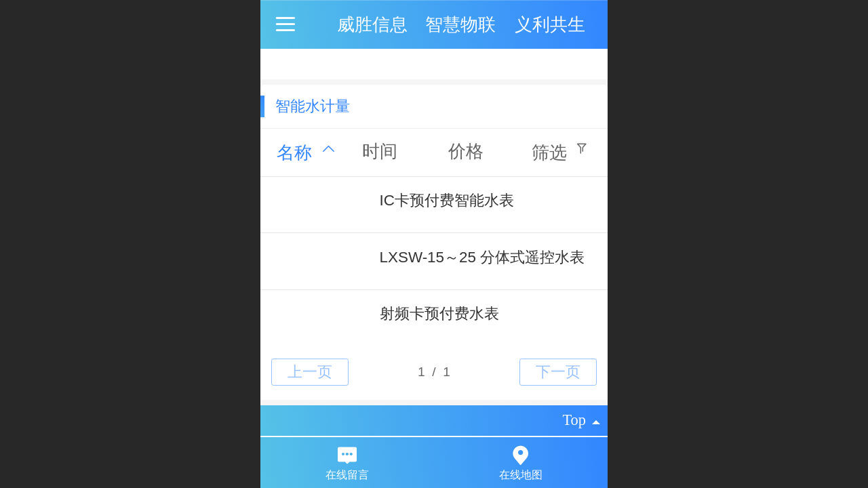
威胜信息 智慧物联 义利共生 (461, 24)
